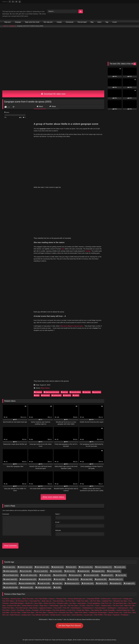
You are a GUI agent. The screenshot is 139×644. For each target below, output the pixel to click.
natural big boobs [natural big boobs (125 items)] (29, 579)
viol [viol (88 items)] (58, 587)
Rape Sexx (44, 606)
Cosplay (59, 22)
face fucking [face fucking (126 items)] (115, 571)
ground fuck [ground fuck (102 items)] (61, 575)
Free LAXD (57, 608)
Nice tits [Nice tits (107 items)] (74, 579)
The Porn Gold (118, 606)
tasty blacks (82, 603)
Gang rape (86, 392)
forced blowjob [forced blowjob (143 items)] (11, 575)
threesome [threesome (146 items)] (27, 587)
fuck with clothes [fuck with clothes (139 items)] (30, 575)
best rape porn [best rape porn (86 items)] (43, 567)
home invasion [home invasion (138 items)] (92, 575)
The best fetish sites (120, 603)
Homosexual (69, 22)
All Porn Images (45, 610)
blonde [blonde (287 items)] (72, 567)
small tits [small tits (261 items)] (103, 583)
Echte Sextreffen (109, 610)
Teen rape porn (48, 22)
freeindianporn (76, 608)
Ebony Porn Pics (50, 603)
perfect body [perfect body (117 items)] (117, 579)
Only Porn (90, 606)
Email (58, 522)
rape (63, 249)
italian (37, 395)
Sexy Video (38, 603)
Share (53, 106)
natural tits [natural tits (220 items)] (46, 579)
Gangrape (18, 22)
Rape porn (8, 22)
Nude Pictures (15, 615)
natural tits (67, 395)
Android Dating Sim (123, 610)
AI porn (115, 22)
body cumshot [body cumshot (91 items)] (86, 567)
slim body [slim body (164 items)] (88, 583)
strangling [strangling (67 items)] (116, 583)
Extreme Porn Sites (14, 606)
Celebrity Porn (107, 601)
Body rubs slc (47, 601)
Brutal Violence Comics (30, 606)
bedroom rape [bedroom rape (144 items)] (26, 567)
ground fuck (97, 392)
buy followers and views (41, 615)
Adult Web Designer (17, 603)
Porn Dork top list (22, 608)
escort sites (66, 615)
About (40, 106)
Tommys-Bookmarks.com (76, 599)
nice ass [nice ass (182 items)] (60, 579)
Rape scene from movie (32, 22)
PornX (13, 610)
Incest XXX (71, 610)
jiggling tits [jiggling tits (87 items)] (108, 575)
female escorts (56, 615)
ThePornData (54, 606)
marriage (88, 251)
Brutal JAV (29, 603)
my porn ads (88, 615)
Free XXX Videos (8, 601)
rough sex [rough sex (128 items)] (45, 583)
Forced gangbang (93, 603)
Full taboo (6, 599)
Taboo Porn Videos (81, 613)
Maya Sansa (45, 388)
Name (58, 514)
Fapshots (116, 615)
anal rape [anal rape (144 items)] (10, 567)
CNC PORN (98, 615)
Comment (6, 514)
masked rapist (56, 395)
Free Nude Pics (35, 601)
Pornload (35, 610)
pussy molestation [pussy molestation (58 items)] (28, 583)
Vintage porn (128, 599)
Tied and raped (82, 22)
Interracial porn (123, 608)
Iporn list (63, 606)
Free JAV (66, 608)
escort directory (77, 615)
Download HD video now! (53, 94)
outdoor (76, 395)
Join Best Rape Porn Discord (69, 626)
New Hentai (33, 608)
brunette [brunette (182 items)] (121, 567)
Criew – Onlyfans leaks (103, 606)
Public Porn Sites (82, 601)
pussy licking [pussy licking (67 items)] (11, 583)
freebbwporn (112, 608)
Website (58, 530)
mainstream (45, 395)
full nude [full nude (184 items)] (46, 575)
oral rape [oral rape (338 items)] (87, 579)
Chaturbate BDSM (93, 599)
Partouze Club (61, 599)
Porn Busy (108, 615)
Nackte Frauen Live (115, 613)
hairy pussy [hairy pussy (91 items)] (76, 575)
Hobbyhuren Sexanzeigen (98, 613)
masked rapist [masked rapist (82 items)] (11, 579)
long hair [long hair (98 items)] (122, 575)
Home (5, 26)
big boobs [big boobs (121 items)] (58, 567)
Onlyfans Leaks (62, 603)
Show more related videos (53, 497)
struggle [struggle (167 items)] (130, 583)
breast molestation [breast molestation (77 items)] (104, 567)
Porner (28, 610)
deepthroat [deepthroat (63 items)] (84, 571)
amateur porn (26, 615)
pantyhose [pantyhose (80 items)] (102, 579)
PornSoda (21, 610)
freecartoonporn (100, 608)
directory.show (16, 599)
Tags (107, 22)
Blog (92, 22)
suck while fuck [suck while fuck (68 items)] (11, 587)
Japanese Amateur (46, 608)
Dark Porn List (106, 603)
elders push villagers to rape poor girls (71, 326)
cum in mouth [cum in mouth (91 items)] (42, 571)
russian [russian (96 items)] (58, 583)
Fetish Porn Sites (8, 608)
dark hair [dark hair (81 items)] (71, 571)
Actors (99, 22)
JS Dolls (82, 606)
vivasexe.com (117, 599)
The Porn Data (73, 606)
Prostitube (125, 615)
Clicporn (52, 599)
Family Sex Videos (83, 610)
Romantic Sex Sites (120, 601)
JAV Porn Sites (95, 601)
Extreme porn (106, 599)
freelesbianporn (88, 608)
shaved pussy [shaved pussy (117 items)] (73, 583)
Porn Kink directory (59, 610)
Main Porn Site (130, 606)
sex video (73, 603)
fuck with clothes (75, 392)
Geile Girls (127, 613)
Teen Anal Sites (58, 601)
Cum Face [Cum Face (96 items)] (27, 571)
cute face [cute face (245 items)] (57, 571)
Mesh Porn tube (28, 599)
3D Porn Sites (70, 601)
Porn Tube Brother (41, 599)
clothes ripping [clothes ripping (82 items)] (11, 571)
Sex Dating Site (96, 610)
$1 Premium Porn (22, 601)
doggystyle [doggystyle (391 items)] (99, 571)
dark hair (64, 392)
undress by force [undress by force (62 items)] (44, 587)
